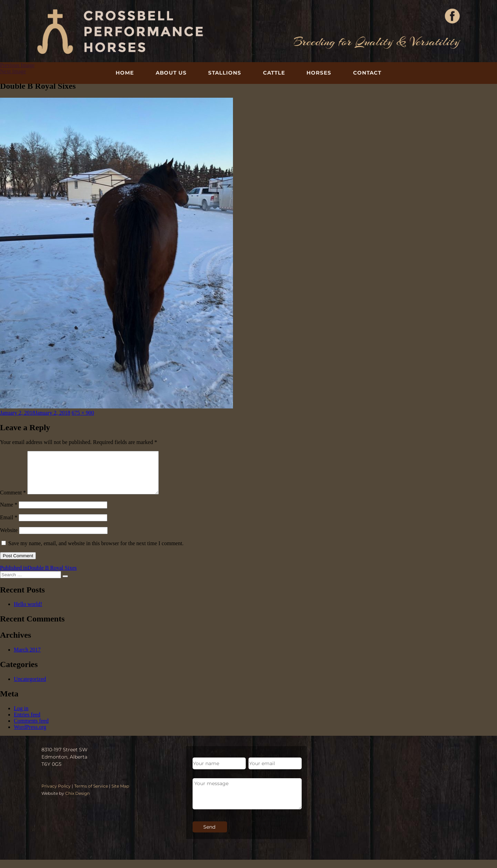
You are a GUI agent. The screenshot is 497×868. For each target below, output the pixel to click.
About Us (171, 73)
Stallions (225, 73)
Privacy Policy (56, 794)
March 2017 (27, 658)
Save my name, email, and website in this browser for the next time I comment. (96, 552)
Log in (21, 717)
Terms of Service (91, 794)
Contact (367, 73)
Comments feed (31, 729)
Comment (13, 501)
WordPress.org (30, 735)
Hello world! (28, 612)
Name (9, 513)
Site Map (120, 794)
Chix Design (77, 802)
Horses (319, 73)
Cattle (274, 73)
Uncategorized (30, 687)
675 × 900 (83, 413)
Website (9, 538)
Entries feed (27, 723)
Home (125, 73)
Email (9, 526)
